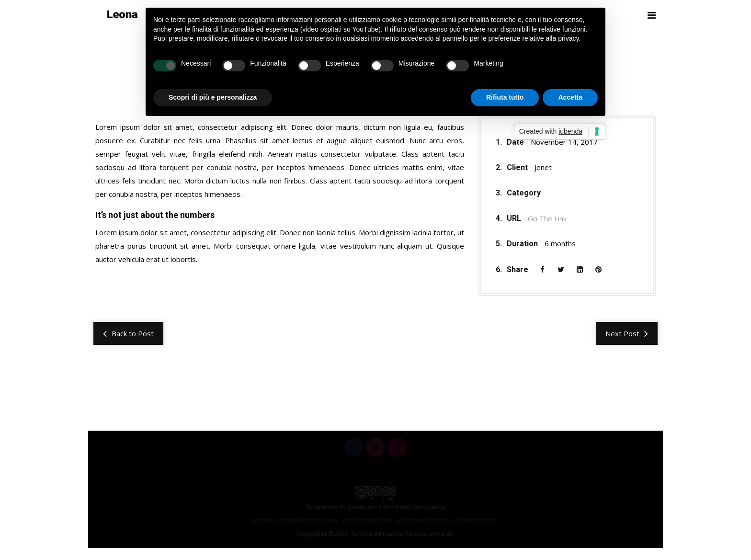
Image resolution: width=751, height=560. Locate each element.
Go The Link (547, 219)
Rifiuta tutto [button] (505, 97)
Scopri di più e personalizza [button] (213, 97)
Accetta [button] (570, 97)
